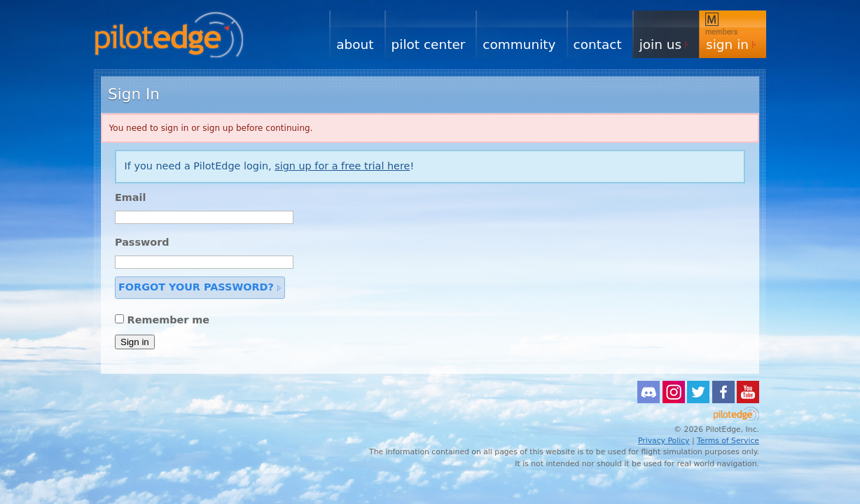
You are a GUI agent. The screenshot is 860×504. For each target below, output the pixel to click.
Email (130, 197)
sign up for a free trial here (342, 166)
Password (142, 242)
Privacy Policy (664, 441)
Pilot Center (429, 44)
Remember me (169, 320)
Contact (598, 44)
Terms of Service (728, 441)
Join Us (660, 44)
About (355, 44)
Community (519, 44)
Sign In (727, 44)
